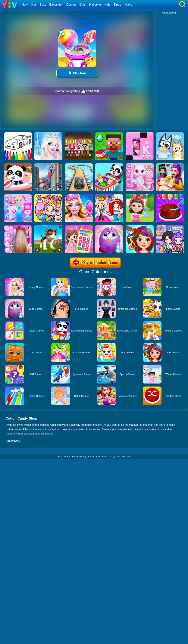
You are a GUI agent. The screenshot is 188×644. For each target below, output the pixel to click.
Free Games (64, 457)
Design (71, 5)
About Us (93, 457)
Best (43, 5)
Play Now (77, 73)
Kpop (118, 5)
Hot (34, 5)
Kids (107, 5)
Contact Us (105, 457)
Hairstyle (95, 5)
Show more (13, 441)
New (25, 5)
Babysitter (56, 5)
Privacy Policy (79, 457)
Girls (82, 5)
